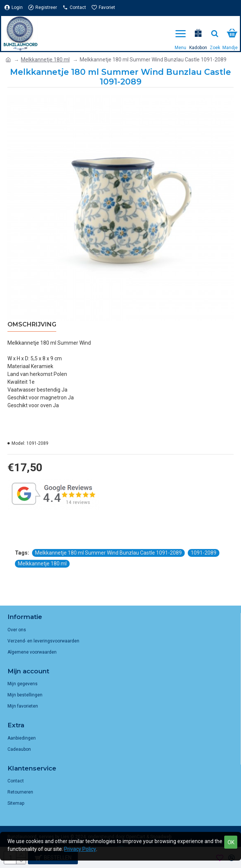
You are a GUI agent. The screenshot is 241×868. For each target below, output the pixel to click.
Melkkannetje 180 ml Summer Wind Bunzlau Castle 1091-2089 (108, 553)
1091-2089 (204, 553)
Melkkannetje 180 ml (45, 60)
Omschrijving (32, 324)
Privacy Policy (80, 849)
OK (231, 842)
